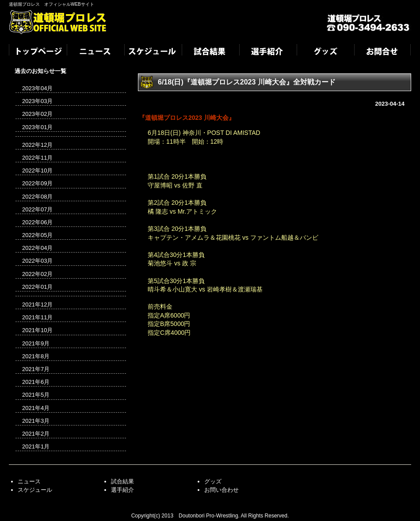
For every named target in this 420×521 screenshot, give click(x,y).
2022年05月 (37, 235)
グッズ (325, 52)
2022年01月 (37, 287)
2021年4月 (36, 408)
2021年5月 (36, 395)
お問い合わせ (221, 490)
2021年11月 (37, 317)
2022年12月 (37, 145)
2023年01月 (37, 127)
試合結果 (210, 52)
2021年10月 (37, 330)
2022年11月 (37, 158)
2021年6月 (36, 382)
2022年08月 (37, 197)
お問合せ (382, 52)
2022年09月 (37, 183)
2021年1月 (36, 446)
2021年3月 (36, 421)
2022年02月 (37, 274)
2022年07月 (37, 209)
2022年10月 (37, 170)
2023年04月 (37, 88)
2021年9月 (36, 343)
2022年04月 (37, 248)
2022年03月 (37, 261)
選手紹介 (267, 52)
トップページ (38, 52)
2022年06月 (37, 222)
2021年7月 (36, 369)
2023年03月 (37, 101)
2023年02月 (37, 114)
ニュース (95, 52)
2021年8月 (36, 356)
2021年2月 (36, 434)
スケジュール (153, 52)
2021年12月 (37, 305)
